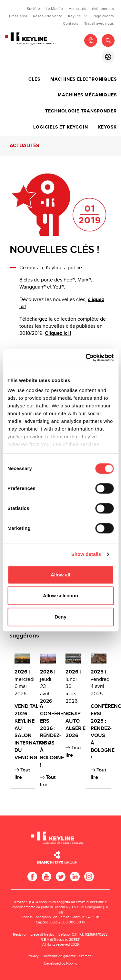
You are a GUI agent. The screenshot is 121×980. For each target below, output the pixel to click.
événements (103, 9)
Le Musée (54, 9)
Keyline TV (77, 16)
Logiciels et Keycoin (60, 127)
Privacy (33, 956)
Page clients (103, 16)
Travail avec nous (99, 23)
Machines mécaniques (87, 95)
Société (33, 9)
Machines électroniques (84, 79)
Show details (86, 554)
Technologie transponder (81, 111)
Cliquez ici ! (58, 333)
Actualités (77, 9)
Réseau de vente (48, 16)
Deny (60, 617)
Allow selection (60, 596)
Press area (18, 16)
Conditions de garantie (59, 956)
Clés (34, 79)
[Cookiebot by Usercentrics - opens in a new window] (86, 358)
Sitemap (85, 956)
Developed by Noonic (60, 963)
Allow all (60, 575)
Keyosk (107, 127)
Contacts (71, 23)
